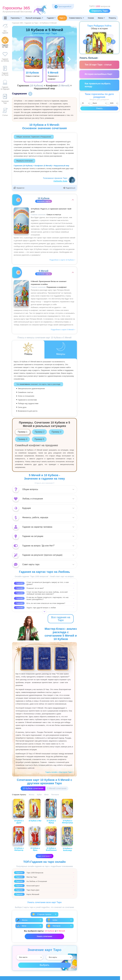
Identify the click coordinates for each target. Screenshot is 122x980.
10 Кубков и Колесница (68, 839)
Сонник (91, 18)
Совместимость (76, 18)
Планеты (112, 18)
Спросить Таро (100, 11)
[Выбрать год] (113, 103)
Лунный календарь (34, 18)
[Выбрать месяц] (99, 103)
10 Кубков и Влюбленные (51, 839)
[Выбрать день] (85, 103)
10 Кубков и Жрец (35, 839)
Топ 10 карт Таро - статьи (98, 65)
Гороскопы (16, 18)
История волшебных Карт (99, 74)
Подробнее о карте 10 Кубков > (62, 260)
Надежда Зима (60, 181)
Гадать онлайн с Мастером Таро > (59, 772)
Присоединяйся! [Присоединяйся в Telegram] (63, 6)
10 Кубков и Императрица (68, 811)
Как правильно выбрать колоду (98, 85)
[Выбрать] (30, 957)
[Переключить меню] (5, 18)
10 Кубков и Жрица (51, 811)
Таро (62, 18)
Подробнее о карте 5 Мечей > (63, 330)
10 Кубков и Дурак (19, 811)
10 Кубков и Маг (35, 810)
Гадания (51, 18)
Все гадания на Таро (61, 619)
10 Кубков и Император (19, 839)
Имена (101, 18)
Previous (85, 42)
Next (113, 42)
